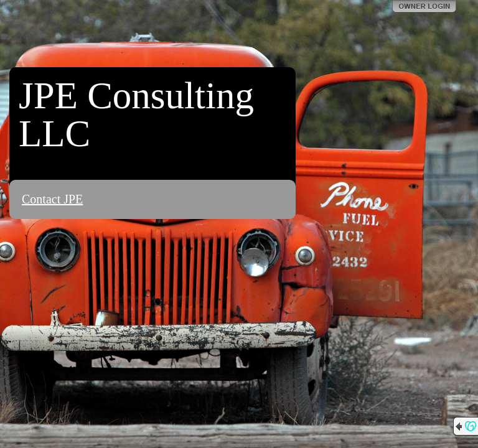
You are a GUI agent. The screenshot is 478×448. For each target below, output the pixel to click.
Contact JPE (52, 199)
